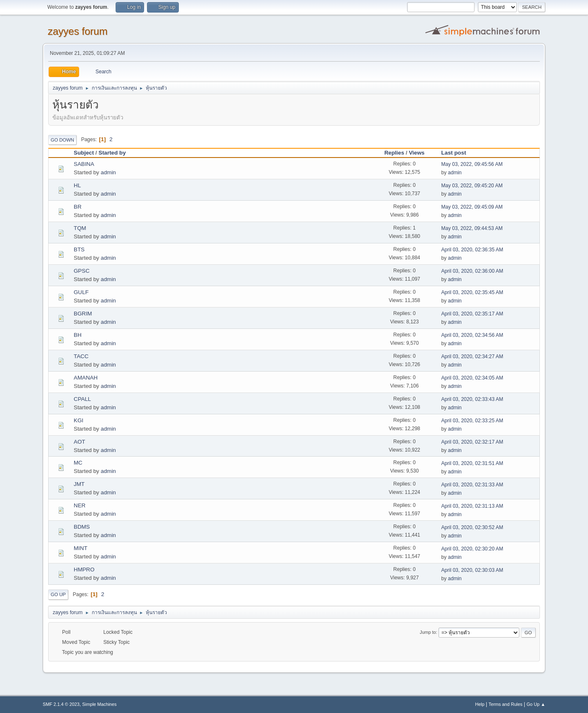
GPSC (82, 271)
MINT (81, 548)
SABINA (84, 164)
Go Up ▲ (536, 704)
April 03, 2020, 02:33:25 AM (472, 421)
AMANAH (86, 378)
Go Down (62, 140)
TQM (80, 228)
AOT (79, 442)
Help (480, 704)
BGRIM (83, 314)
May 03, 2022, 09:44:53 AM (472, 228)
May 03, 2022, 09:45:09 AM (472, 207)
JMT (79, 484)
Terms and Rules (506, 704)
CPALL (82, 399)
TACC (81, 356)
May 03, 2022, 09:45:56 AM (472, 164)
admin (108, 172)
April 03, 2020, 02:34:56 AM (472, 335)
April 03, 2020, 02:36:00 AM (472, 271)
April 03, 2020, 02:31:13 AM (472, 506)
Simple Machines (99, 704)
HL (77, 185)
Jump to (428, 632)
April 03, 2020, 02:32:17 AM (472, 442)
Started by (112, 153)
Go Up (58, 594)
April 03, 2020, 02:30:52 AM (472, 527)
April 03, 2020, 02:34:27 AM (472, 356)
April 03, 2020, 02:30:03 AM (472, 570)
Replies (394, 153)
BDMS (82, 527)
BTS (79, 249)
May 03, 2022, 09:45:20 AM (472, 186)
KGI (79, 420)
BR (78, 207)
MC (78, 463)
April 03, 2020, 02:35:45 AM (472, 292)
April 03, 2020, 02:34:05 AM (472, 378)
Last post (458, 153)
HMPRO (84, 570)
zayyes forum (78, 31)
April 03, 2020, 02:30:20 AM (472, 549)
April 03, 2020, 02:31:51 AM (472, 463)
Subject (84, 153)
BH (78, 335)
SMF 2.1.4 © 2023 (61, 704)
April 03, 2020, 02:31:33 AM (472, 485)
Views (417, 153)
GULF (81, 292)
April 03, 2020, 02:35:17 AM (472, 314)
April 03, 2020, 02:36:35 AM (472, 250)
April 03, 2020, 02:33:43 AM (472, 399)
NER (80, 505)
